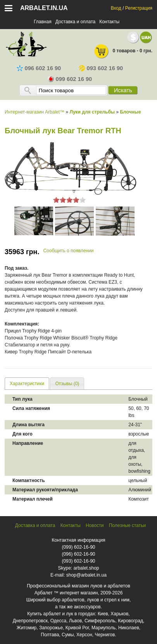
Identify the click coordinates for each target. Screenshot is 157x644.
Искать (123, 90)
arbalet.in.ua (44, 8)
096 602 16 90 (39, 68)
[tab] (27, 383)
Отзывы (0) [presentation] (67, 384)
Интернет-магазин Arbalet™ (35, 112)
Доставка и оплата (76, 22)
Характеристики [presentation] (27, 384)
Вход (116, 8)
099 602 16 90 (70, 79)
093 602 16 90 (101, 68)
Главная (43, 22)
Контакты (109, 22)
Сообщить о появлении (68, 251)
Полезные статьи (127, 525)
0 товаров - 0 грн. (123, 51)
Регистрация (139, 8)
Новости (95, 525)
